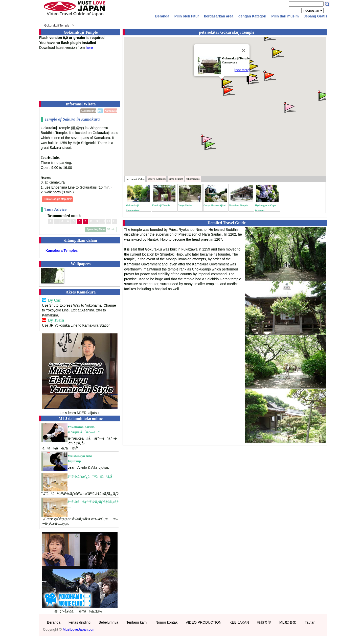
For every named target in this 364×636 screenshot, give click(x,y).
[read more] (242, 70)
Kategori (157, 179)
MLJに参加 (288, 622)
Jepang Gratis (316, 16)
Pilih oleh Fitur (187, 16)
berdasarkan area (219, 16)
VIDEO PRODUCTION (203, 622)
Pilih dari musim (285, 16)
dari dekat (135, 179)
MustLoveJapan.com (79, 629)
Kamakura (111, 111)
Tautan (310, 622)
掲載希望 (264, 622)
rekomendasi (193, 179)
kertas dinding (79, 622)
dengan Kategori (252, 16)
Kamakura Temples (62, 251)
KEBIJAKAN (239, 622)
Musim (176, 179)
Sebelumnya (108, 622)
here (89, 48)
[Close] (244, 50)
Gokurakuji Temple (57, 26)
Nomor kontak (166, 622)
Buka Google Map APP (58, 199)
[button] (227, 83)
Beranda (162, 16)
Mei (100, 111)
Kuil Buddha (88, 111)
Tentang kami (137, 622)
